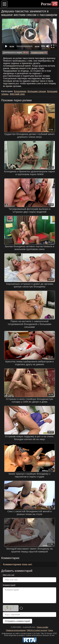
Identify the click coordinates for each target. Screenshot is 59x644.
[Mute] (48, 46)
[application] (29, 34)
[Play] (30, 34)
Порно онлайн (42, 627)
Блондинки (20, 91)
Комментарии (37, 53)
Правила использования (16, 630)
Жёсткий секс (17, 94)
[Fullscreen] (53, 46)
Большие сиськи (37, 91)
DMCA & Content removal (37, 630)
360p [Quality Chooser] (43, 46)
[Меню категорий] (4, 4)
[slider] (24, 46)
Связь (51, 630)
